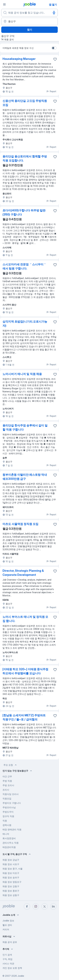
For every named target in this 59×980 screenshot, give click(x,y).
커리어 (6, 929)
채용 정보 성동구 (11, 895)
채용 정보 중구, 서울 (13, 869)
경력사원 (7, 825)
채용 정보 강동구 (11, 886)
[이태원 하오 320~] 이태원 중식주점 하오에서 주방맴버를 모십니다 (25, 671)
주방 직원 (7, 781)
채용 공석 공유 (10, 942)
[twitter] (45, 906)
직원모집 (7, 799)
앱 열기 (53, 5)
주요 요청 (10, 765)
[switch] (54, 48)
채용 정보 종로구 (11, 891)
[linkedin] (53, 906)
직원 (5, 821)
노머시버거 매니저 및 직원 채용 (22, 374)
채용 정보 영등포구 (12, 882)
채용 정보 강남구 (11, 860)
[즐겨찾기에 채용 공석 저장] (55, 59)
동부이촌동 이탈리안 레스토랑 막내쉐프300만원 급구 (25, 477)
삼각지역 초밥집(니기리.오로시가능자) (25, 324)
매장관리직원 (9, 847)
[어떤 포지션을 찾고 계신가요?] (29, 13)
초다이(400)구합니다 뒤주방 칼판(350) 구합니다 (24, 212)
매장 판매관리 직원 (12, 829)
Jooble (21, 976)
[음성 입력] (54, 13)
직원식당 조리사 (11, 794)
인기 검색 (7, 955)
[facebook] (27, 906)
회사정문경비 (9, 838)
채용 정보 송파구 (11, 877)
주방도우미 (8, 812)
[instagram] (36, 906)
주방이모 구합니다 (12, 803)
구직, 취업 (7, 959)
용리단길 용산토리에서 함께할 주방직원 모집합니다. (25, 158)
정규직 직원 (8, 816)
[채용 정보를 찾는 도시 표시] (29, 21)
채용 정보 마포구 (11, 873)
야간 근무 (7, 776)
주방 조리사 (8, 785)
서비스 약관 (8, 964)
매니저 (6, 834)
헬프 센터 (7, 925)
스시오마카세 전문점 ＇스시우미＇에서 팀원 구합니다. (24, 266)
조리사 (6, 790)
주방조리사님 (9, 807)
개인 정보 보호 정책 (12, 968)
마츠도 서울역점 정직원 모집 (20, 524)
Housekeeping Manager (19, 59)
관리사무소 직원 (11, 843)
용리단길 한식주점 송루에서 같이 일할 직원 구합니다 (25, 427)
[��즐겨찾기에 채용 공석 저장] (55, 322)
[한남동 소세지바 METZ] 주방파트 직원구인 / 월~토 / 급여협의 (24, 717)
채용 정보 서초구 (11, 864)
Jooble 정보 (8, 921)
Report (51, 91)
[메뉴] (4, 4)
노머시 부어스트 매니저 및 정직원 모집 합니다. (25, 619)
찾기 (30, 30)
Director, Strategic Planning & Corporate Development (23, 573)
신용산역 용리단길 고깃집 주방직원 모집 (25, 103)
